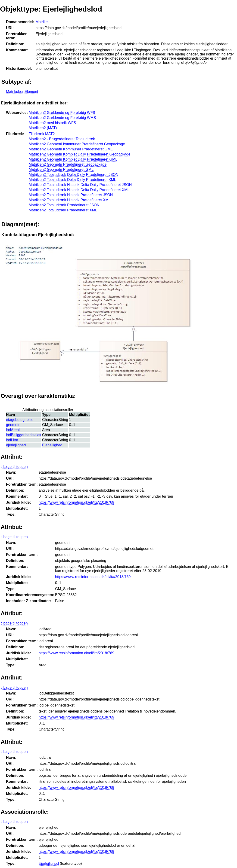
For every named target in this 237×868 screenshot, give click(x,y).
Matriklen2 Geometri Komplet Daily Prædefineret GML (73, 159)
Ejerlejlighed (52, 445)
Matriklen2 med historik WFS (52, 123)
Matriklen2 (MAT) (43, 128)
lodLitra (12, 440)
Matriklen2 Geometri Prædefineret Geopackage (68, 164)
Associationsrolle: (25, 812)
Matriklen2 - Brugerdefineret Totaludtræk (62, 139)
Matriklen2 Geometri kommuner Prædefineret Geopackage (77, 144)
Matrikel (42, 22)
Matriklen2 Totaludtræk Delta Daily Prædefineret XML (72, 180)
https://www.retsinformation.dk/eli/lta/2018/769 (76, 502)
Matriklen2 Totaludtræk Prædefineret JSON (64, 205)
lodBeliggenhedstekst (24, 435)
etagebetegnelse (20, 420)
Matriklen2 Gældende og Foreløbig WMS (62, 118)
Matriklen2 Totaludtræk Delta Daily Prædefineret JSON (73, 175)
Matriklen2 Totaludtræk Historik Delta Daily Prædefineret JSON (80, 185)
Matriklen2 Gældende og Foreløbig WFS (62, 113)
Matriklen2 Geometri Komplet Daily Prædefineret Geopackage (80, 154)
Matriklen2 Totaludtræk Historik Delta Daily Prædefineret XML (79, 190)
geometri (13, 425)
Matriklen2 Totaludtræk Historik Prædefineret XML (70, 200)
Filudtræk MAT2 (42, 134)
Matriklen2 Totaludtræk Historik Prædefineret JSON (71, 195)
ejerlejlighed (16, 445)
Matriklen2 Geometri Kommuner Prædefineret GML (71, 149)
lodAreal (13, 430)
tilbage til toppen (14, 467)
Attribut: (12, 457)
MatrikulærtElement (22, 92)
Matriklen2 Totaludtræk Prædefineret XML (63, 210)
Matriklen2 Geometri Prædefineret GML (61, 169)
